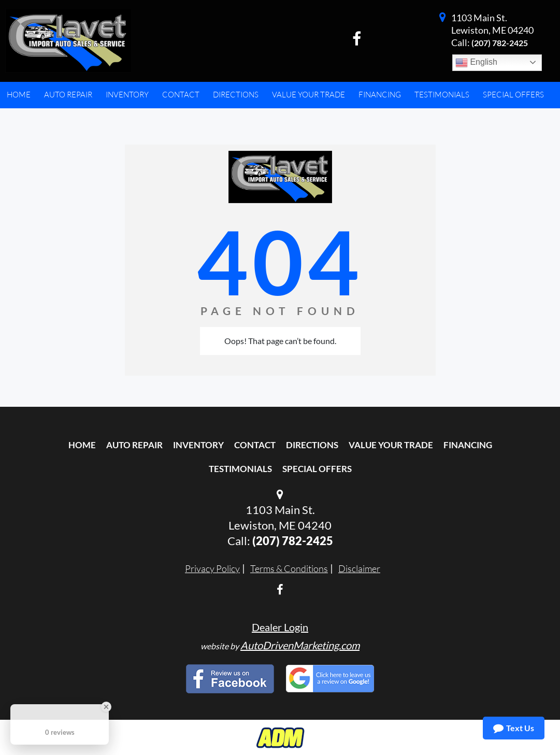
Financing (468, 445)
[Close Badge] (106, 707)
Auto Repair (134, 445)
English (476, 63)
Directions (312, 445)
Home (82, 445)
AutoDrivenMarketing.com (300, 645)
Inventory (198, 445)
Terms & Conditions (289, 568)
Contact (255, 445)
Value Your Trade (391, 445)
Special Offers (317, 469)
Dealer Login (280, 627)
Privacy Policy (212, 568)
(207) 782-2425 (500, 43)
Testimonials (240, 469)
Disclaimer (359, 568)
